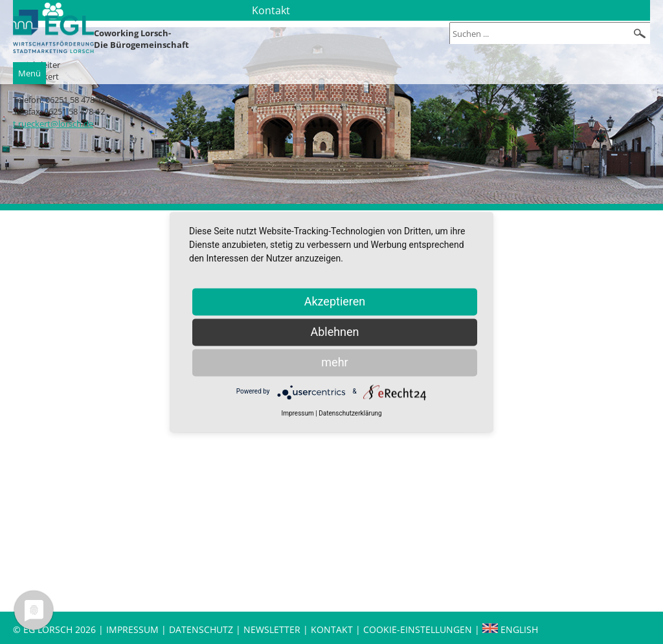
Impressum (132, 629)
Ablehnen (334, 332)
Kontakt (333, 629)
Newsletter (272, 629)
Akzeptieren (335, 301)
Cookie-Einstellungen (418, 629)
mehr (334, 362)
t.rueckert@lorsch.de (53, 124)
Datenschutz (202, 629)
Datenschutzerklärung (350, 413)
